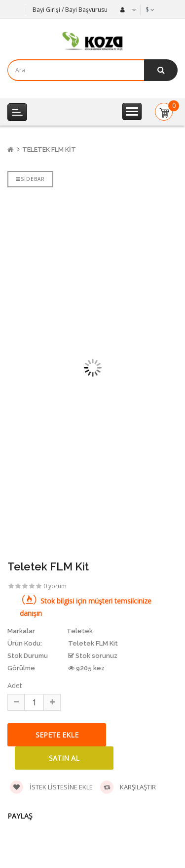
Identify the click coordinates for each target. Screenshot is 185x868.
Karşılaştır (128, 787)
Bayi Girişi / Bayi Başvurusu (70, 10)
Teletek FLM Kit (49, 150)
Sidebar (30, 179)
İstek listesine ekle (51, 787)
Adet (15, 685)
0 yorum (55, 586)
